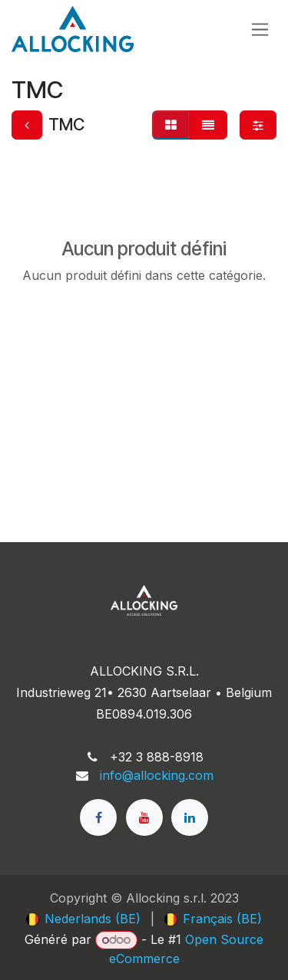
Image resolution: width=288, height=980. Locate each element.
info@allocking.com (157, 775)
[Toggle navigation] (260, 30)
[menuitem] (83, 919)
